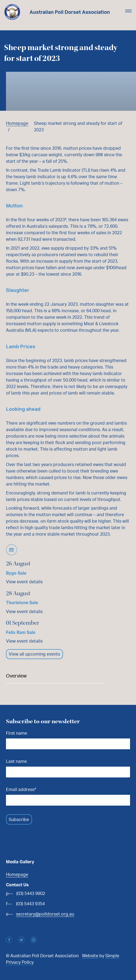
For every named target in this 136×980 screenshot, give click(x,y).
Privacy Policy (20, 962)
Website (90, 956)
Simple (112, 956)
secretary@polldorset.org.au (45, 914)
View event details (24, 582)
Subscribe (19, 819)
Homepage (17, 123)
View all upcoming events (34, 654)
